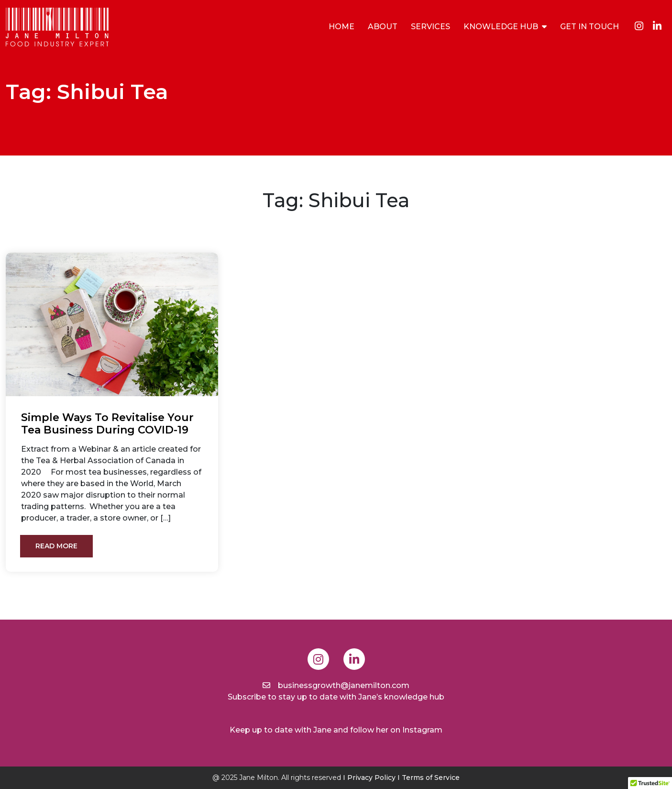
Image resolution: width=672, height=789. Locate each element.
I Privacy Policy (369, 778)
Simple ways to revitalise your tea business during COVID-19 (107, 424)
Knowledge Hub (501, 27)
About (383, 27)
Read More (56, 546)
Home (342, 27)
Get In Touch (589, 27)
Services (430, 27)
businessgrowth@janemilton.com (336, 686)
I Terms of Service (429, 778)
